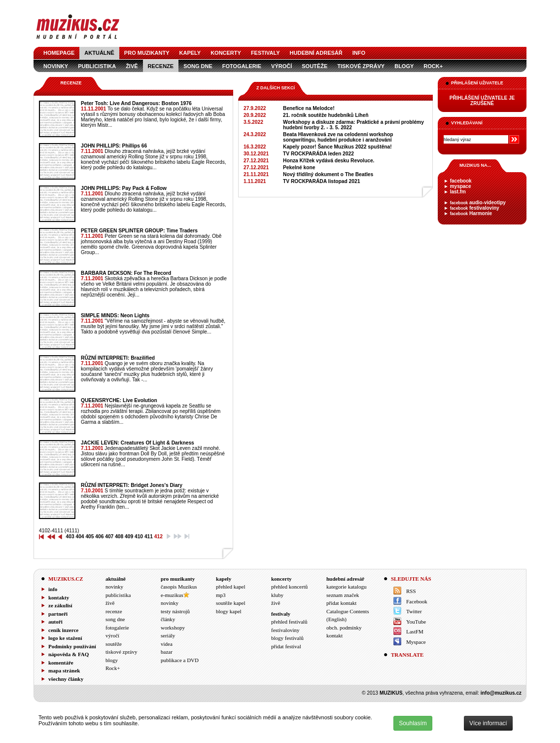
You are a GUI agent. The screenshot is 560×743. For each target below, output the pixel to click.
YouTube (416, 622)
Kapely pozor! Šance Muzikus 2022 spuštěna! (337, 147)
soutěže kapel (231, 603)
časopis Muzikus (179, 587)
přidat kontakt (341, 603)
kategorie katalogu (347, 587)
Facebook (417, 601)
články (168, 619)
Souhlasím (413, 723)
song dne (198, 66)
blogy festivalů (287, 638)
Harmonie (471, 213)
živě (132, 66)
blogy (404, 66)
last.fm (458, 192)
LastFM (415, 632)
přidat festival (286, 646)
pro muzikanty (147, 53)
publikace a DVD (180, 660)
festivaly (265, 53)
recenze (161, 66)
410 (139, 537)
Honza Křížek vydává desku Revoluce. (329, 161)
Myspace (416, 642)
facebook (461, 181)
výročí (281, 66)
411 (149, 537)
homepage (59, 53)
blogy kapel (229, 611)
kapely (190, 53)
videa (167, 644)
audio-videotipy (478, 203)
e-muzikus (172, 595)
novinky (56, 66)
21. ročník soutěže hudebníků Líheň (326, 115)
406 (99, 537)
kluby (277, 595)
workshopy (173, 628)
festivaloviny (475, 208)
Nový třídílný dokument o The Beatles (328, 174)
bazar (167, 652)
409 (129, 537)
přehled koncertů (289, 587)
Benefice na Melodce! (309, 108)
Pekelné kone (299, 167)
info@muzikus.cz (501, 693)
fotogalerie (242, 66)
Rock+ (433, 66)
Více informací (488, 723)
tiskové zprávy (361, 66)
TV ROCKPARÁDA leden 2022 (318, 154)
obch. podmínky (344, 628)
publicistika (97, 66)
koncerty (226, 53)
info (359, 53)
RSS (411, 591)
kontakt (334, 635)
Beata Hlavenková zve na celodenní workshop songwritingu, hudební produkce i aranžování (338, 137)
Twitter (414, 611)
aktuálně (99, 53)
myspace (461, 186)
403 (70, 537)
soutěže (315, 66)
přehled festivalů (289, 622)
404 (80, 537)
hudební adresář (316, 53)
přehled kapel (231, 587)
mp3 (221, 595)
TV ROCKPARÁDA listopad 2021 (321, 181)
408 (119, 537)
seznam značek (343, 595)
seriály (168, 635)
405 (89, 537)
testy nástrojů (175, 611)
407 (109, 537)
